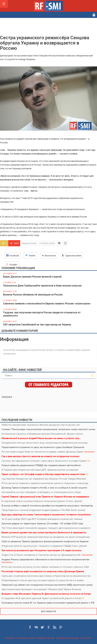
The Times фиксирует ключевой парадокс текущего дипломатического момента (46, 528)
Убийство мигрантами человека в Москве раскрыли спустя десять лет (41, 425)
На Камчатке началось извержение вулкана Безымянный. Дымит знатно (42, 434)
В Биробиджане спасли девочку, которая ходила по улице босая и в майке (43, 580)
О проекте (10, 638)
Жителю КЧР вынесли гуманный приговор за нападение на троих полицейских (46, 537)
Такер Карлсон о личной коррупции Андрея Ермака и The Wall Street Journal (43, 510)
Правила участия (46, 638)
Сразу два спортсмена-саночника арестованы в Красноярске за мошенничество (46, 576)
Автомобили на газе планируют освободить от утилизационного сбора (41, 492)
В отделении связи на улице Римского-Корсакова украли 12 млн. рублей (42, 501)
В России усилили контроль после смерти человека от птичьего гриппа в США (45, 567)
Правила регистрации (68, 638)
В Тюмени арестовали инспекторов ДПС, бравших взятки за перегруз (40, 470)
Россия (33, 243)
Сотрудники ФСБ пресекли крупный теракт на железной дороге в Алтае (43, 598)
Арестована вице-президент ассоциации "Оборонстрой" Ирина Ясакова (41, 589)
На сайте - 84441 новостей (22, 370)
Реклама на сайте (26, 638)
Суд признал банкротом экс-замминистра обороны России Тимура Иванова (44, 479)
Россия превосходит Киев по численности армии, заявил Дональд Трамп (48, 452)
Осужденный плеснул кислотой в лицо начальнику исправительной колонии (45, 443)
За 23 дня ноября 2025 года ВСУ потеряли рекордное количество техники (42, 519)
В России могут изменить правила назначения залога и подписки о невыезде (45, 483)
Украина (25, 243)
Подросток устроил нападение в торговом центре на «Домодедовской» (47, 555)
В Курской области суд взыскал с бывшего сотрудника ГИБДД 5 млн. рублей (44, 546)
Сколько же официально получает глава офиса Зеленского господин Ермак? (46, 461)
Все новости (49, 611)
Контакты (86, 638)
